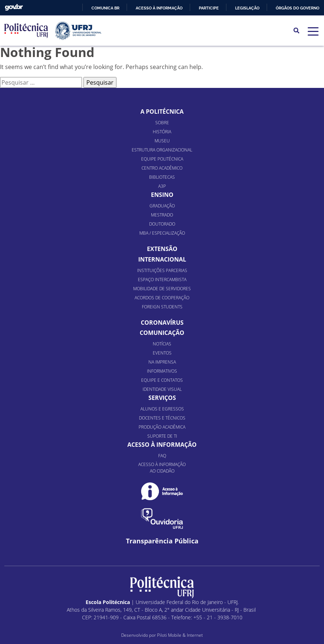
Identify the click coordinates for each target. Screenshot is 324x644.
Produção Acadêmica (162, 427)
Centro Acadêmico (162, 168)
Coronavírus (162, 323)
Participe (209, 8)
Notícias (162, 344)
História (162, 132)
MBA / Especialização (162, 233)
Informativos (162, 371)
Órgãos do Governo (298, 8)
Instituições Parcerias (162, 270)
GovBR (14, 7)
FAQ (162, 456)
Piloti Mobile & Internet (180, 635)
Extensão (162, 249)
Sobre (162, 123)
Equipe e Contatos (162, 380)
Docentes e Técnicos (162, 418)
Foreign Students (162, 307)
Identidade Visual (162, 389)
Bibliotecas (162, 177)
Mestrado (162, 215)
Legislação (247, 8)
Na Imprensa (162, 362)
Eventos (162, 353)
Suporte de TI (162, 436)
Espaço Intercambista (162, 280)
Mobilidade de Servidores (162, 289)
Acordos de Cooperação (162, 298)
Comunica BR (105, 8)
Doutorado (162, 224)
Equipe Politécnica (162, 159)
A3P (162, 186)
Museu (162, 141)
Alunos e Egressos (162, 409)
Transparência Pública (162, 541)
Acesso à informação (159, 8)
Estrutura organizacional (162, 150)
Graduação (162, 206)
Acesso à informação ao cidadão (162, 468)
